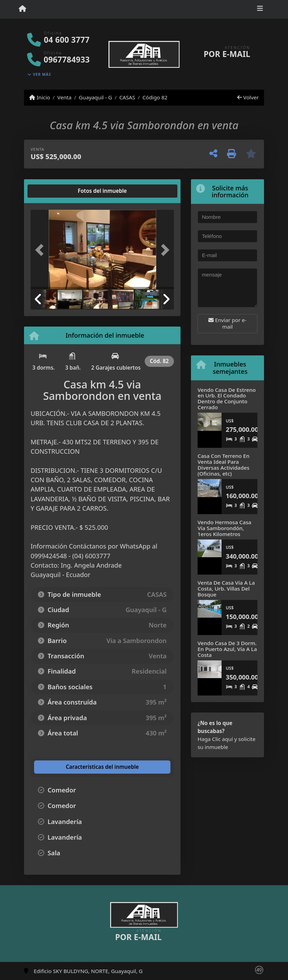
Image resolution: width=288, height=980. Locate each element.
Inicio (40, 97)
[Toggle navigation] (260, 9)
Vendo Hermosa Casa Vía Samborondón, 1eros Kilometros (225, 528)
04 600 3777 (67, 40)
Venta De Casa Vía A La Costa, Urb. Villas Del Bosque (226, 588)
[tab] (57, 191)
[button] (41, 250)
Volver (248, 97)
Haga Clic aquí (215, 739)
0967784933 (67, 60)
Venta (65, 97)
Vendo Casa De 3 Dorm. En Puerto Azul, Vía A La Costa (227, 649)
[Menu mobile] (22, 9)
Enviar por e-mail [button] (227, 323)
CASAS (127, 97)
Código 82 (155, 97)
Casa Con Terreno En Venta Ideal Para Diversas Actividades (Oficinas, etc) (223, 464)
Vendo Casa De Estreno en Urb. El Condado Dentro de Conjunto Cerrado (227, 398)
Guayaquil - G (95, 97)
